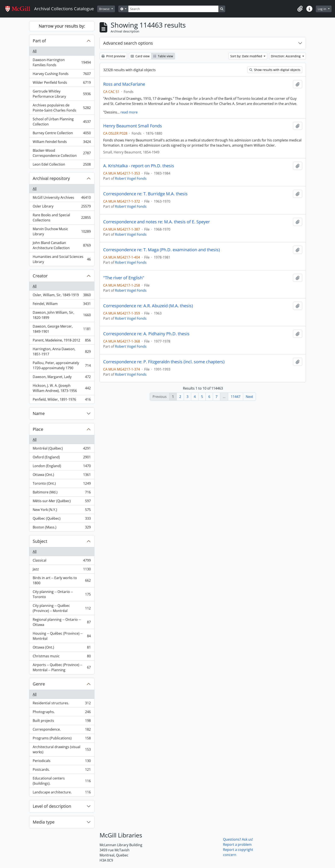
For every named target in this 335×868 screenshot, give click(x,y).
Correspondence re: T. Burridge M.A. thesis (145, 194)
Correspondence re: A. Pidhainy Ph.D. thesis (146, 334)
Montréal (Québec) (62, 449)
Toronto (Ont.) (62, 484)
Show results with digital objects (275, 70)
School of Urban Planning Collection (62, 122)
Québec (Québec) (62, 519)
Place (38, 429)
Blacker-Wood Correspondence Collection (62, 153)
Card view (140, 56)
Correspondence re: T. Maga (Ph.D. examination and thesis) (162, 250)
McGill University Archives (62, 198)
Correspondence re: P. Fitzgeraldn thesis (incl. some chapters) (164, 362)
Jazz (62, 570)
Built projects (62, 722)
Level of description (52, 806)
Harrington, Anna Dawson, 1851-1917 (62, 352)
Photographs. (62, 713)
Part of (39, 41)
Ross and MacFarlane (124, 84)
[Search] (173, 9)
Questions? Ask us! (238, 839)
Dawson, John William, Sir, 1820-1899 (62, 315)
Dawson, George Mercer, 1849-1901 (62, 329)
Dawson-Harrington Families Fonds (62, 62)
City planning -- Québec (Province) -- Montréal (62, 608)
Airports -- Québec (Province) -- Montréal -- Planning (62, 667)
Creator (40, 276)
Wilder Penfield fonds (62, 83)
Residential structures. (62, 704)
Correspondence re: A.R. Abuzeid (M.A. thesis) (148, 306)
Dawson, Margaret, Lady (62, 378)
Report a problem (237, 844)
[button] (300, 9)
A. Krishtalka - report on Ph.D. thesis (139, 166)
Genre (39, 684)
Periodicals (62, 762)
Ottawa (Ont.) (62, 476)
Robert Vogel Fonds (131, 178)
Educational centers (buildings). (62, 781)
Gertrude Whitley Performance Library (62, 94)
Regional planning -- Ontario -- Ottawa (62, 622)
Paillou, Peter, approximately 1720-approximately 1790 (62, 365)
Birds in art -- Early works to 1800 (62, 580)
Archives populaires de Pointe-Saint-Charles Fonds (62, 108)
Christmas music (62, 657)
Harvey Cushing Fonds (62, 75)
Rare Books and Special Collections (62, 218)
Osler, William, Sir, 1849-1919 (62, 296)
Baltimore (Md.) (62, 493)
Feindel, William (62, 305)
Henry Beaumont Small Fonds (133, 126)
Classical (62, 561)
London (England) (62, 467)
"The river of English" (124, 278)
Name (39, 413)
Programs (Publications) (62, 739)
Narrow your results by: (62, 26)
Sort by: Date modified (247, 56)
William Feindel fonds (62, 143)
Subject (40, 541)
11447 (236, 397)
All (35, 51)
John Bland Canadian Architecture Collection (62, 245)
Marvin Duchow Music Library (62, 231)
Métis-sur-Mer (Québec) (62, 502)
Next (249, 397)
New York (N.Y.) (62, 511)
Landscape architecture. (62, 793)
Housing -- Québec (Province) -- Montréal (62, 636)
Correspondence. (62, 730)
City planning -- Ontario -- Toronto (62, 594)
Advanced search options (128, 43)
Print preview (113, 56)
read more (129, 112)
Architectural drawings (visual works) (62, 749)
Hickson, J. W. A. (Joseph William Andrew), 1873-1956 (62, 388)
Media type (44, 822)
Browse (105, 9)
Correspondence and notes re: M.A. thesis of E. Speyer (156, 222)
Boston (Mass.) (62, 528)
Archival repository (51, 178)
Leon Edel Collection (62, 165)
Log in (322, 9)
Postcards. (62, 770)
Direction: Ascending (286, 56)
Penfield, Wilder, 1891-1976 (62, 400)
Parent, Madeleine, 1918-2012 (62, 341)
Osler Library (62, 207)
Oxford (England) (62, 458)
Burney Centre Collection (62, 134)
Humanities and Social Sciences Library (62, 259)
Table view (163, 56)
